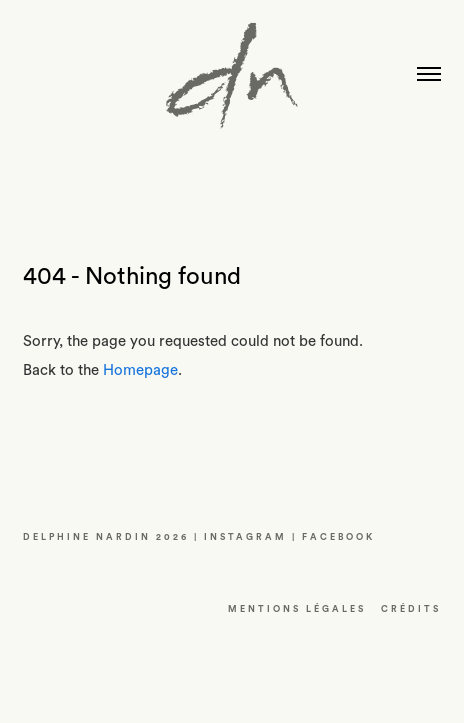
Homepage (140, 370)
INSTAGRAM (245, 537)
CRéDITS (411, 609)
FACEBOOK (338, 537)
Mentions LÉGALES (297, 609)
